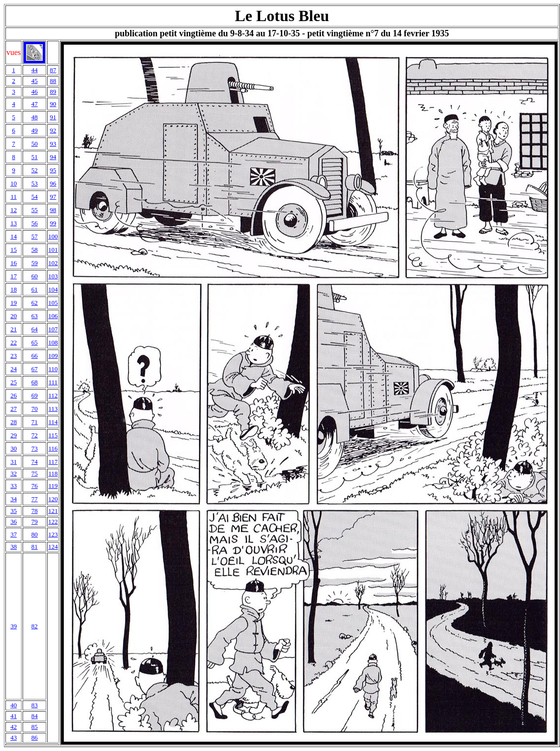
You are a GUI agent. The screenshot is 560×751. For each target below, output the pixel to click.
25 (13, 382)
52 (35, 170)
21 (13, 329)
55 (35, 210)
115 (53, 435)
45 (35, 81)
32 (13, 473)
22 (13, 342)
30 (13, 448)
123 (53, 534)
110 (53, 369)
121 (53, 511)
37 (13, 534)
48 (35, 117)
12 (13, 210)
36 (13, 522)
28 (13, 422)
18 (13, 289)
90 (53, 104)
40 (13, 705)
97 (53, 197)
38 (13, 547)
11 (13, 197)
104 (53, 289)
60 (35, 276)
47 (35, 104)
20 (13, 316)
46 (35, 92)
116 (53, 448)
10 (13, 183)
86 (35, 738)
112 (53, 395)
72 (35, 435)
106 (53, 316)
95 (53, 170)
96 (53, 183)
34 (13, 499)
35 (13, 511)
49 (35, 130)
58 (35, 250)
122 (53, 522)
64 (35, 329)
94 (53, 157)
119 (53, 486)
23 (13, 356)
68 (35, 382)
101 (53, 250)
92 (53, 130)
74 (35, 462)
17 (13, 276)
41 (13, 716)
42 (13, 727)
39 (13, 626)
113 (53, 409)
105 (53, 303)
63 (35, 316)
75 (35, 473)
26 (13, 395)
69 (35, 395)
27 (13, 409)
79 (35, 522)
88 (53, 81)
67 (35, 369)
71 (35, 422)
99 (53, 223)
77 (35, 499)
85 (35, 727)
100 (53, 236)
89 (53, 92)
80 (35, 534)
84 (35, 716)
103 (53, 276)
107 (53, 329)
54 (35, 197)
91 (53, 117)
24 (13, 369)
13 (13, 223)
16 (13, 263)
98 (53, 210)
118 (53, 473)
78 (35, 511)
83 (35, 705)
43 (13, 738)
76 (35, 486)
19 (13, 303)
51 (35, 157)
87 (53, 70)
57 (35, 236)
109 (53, 356)
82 (35, 626)
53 (35, 183)
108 (53, 342)
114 (53, 422)
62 (35, 303)
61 (35, 289)
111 (53, 382)
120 (53, 499)
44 (35, 70)
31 (13, 462)
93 (53, 144)
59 (35, 263)
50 (35, 144)
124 (53, 547)
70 (35, 409)
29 (13, 435)
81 (35, 547)
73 (35, 448)
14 (13, 236)
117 (53, 462)
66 (35, 356)
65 (35, 342)
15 (13, 250)
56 (35, 223)
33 (13, 486)
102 (53, 263)
